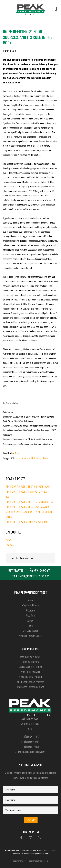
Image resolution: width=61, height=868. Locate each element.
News (18, 453)
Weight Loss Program (31, 656)
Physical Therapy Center (31, 635)
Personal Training (31, 661)
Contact (31, 620)
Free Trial (31, 615)
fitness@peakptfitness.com (33, 576)
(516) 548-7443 (43, 570)
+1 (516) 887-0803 (31, 747)
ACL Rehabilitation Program (31, 682)
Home (31, 600)
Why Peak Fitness (31, 605)
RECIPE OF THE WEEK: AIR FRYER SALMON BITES (29, 502)
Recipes (10, 545)
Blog (31, 625)
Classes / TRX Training (31, 677)
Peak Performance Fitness (15, 850)
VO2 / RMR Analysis (31, 672)
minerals (26, 458)
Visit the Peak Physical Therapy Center (41, 850)
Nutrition (36, 458)
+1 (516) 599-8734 (31, 741)
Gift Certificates (31, 630)
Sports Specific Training (31, 667)
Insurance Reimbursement (31, 687)
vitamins (46, 458)
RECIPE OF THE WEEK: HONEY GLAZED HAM (27, 522)
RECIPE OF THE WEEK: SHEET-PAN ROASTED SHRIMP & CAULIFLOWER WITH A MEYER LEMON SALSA (29, 512)
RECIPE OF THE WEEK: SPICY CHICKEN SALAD (28, 486)
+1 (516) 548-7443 (31, 736)
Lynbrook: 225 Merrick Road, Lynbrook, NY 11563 (31, 853)
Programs (31, 610)
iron (18, 458)
